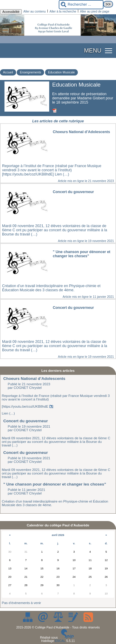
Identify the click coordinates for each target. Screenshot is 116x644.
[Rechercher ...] (81, 5)
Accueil (8, 72)
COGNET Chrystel (28, 388)
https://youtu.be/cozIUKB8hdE (25, 406)
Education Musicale (61, 72)
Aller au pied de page (95, 11)
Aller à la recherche (63, 11)
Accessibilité (11, 12)
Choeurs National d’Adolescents (34, 379)
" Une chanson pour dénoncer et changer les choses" (55, 484)
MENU (93, 50)
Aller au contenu (34, 11)
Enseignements (30, 72)
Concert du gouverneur (25, 421)
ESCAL (60, 641)
